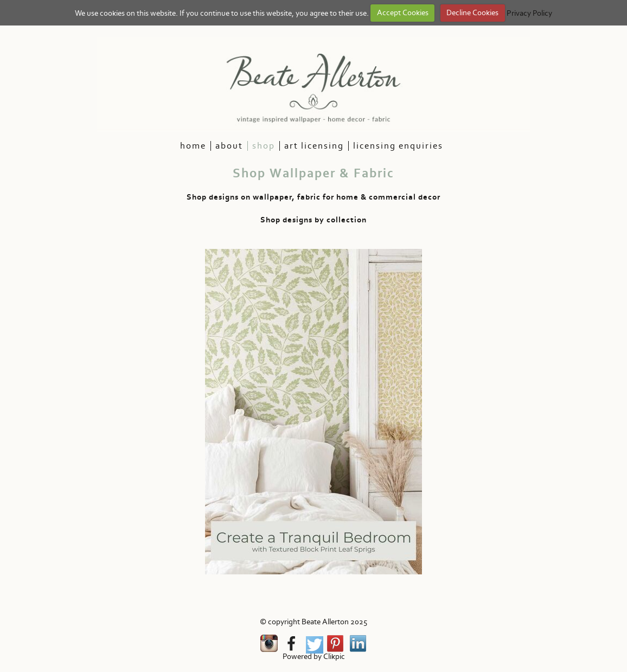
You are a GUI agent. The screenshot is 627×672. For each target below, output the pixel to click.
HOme (193, 146)
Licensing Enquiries (398, 146)
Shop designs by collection (313, 220)
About (229, 146)
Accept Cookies (403, 13)
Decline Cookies (472, 13)
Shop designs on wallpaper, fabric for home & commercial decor (313, 197)
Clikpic (334, 657)
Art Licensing (314, 146)
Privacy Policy (529, 13)
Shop (264, 146)
